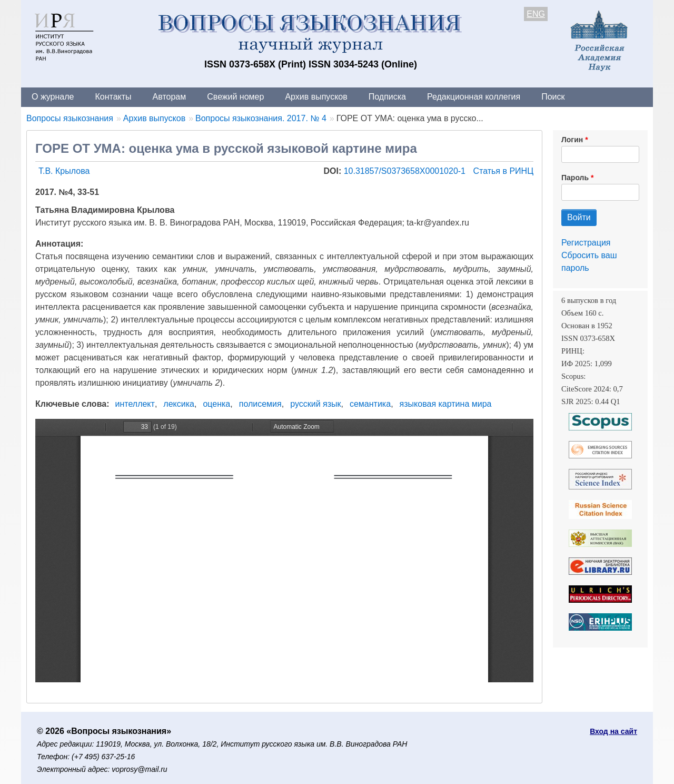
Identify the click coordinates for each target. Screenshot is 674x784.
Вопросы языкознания (70, 118)
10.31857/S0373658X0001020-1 (406, 171)
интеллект (135, 404)
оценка (216, 404)
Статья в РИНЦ (503, 171)
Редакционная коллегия (474, 97)
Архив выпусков (316, 97)
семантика (370, 404)
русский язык (315, 404)
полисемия (260, 404)
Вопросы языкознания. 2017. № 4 (261, 118)
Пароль (575, 178)
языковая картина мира (446, 404)
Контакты (113, 97)
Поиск (553, 97)
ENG (536, 14)
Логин (572, 140)
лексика (179, 404)
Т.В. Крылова (64, 171)
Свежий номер (235, 97)
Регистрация (586, 243)
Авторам (170, 97)
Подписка (387, 97)
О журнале (53, 97)
